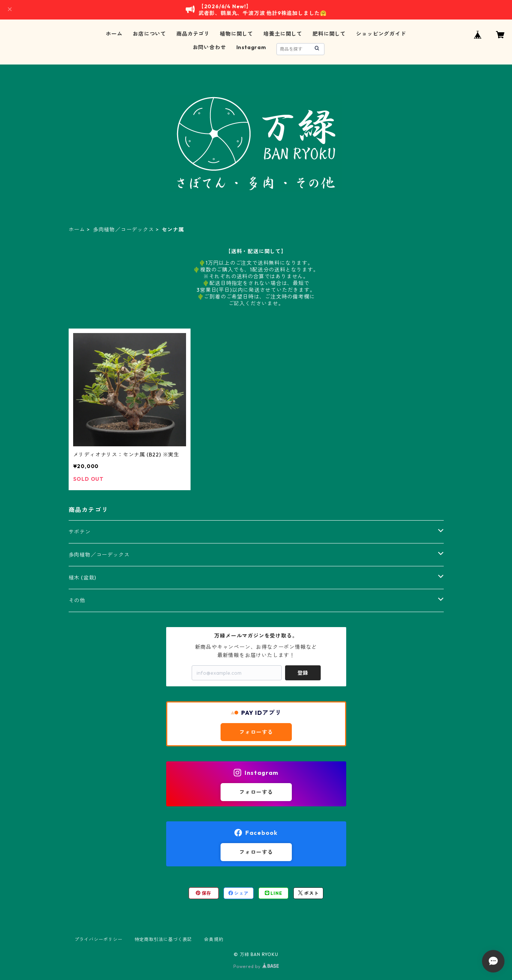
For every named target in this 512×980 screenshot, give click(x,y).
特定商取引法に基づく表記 (164, 939)
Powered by (256, 966)
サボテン (80, 532)
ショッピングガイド (381, 34)
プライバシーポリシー (99, 939)
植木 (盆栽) (83, 578)
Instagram (251, 47)
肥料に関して (329, 34)
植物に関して (236, 34)
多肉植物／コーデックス (124, 230)
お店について (149, 34)
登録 (303, 673)
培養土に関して (283, 34)
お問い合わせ (209, 47)
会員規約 (214, 939)
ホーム (114, 34)
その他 (77, 600)
